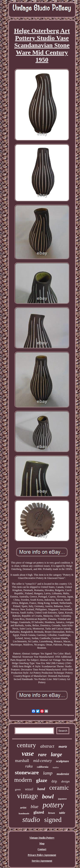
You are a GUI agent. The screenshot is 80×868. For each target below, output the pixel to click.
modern (23, 780)
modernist (63, 774)
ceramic (59, 788)
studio (31, 819)
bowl (48, 796)
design (65, 781)
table (62, 813)
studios (55, 767)
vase (28, 753)
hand (41, 789)
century (26, 745)
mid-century (43, 761)
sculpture (63, 761)
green (18, 789)
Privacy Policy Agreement (42, 855)
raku (29, 766)
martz (63, 746)
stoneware (27, 773)
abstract (47, 746)
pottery (53, 805)
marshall (22, 761)
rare (42, 755)
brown (52, 813)
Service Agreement (42, 861)
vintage (27, 796)
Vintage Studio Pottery (42, 838)
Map (42, 843)
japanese (62, 799)
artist (23, 808)
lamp (48, 773)
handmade (24, 813)
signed (53, 820)
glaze (42, 780)
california (43, 767)
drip (54, 781)
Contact (42, 849)
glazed (39, 812)
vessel (29, 789)
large (56, 754)
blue (35, 807)
